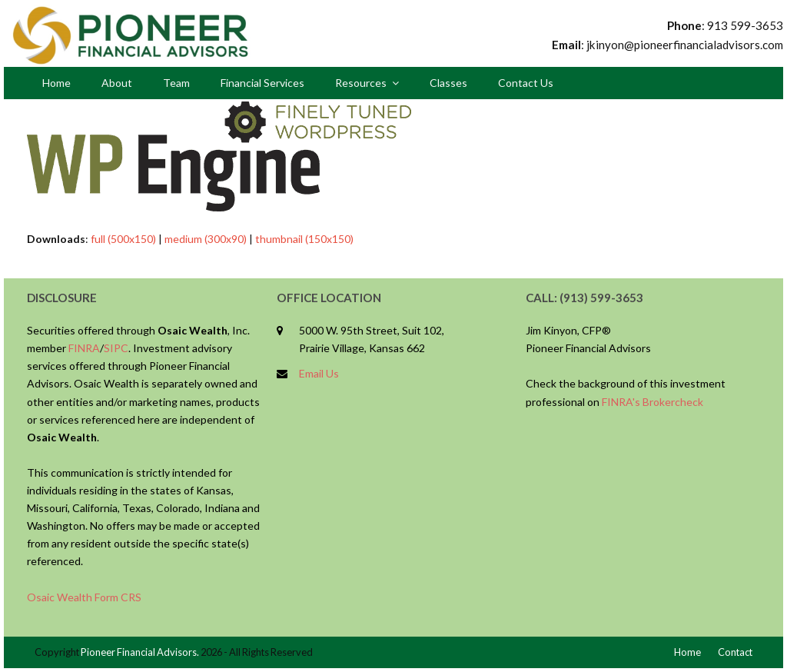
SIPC (116, 348)
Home (687, 652)
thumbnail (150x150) (304, 239)
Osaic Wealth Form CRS (84, 597)
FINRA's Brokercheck (653, 402)
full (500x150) (123, 239)
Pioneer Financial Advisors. (140, 652)
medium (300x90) (206, 239)
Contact (735, 652)
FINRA (84, 348)
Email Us (319, 373)
